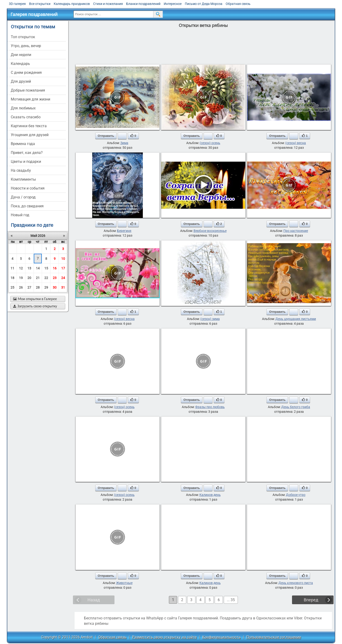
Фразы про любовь (210, 407)
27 (29, 287)
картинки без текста (29, 126)
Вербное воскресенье (210, 231)
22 (46, 278)
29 (46, 287)
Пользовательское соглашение (274, 637)
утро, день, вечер (26, 46)
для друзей (21, 81)
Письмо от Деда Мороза (204, 4)
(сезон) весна (296, 143)
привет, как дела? (27, 153)
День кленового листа (296, 583)
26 (21, 287)
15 (46, 268)
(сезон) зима (210, 319)
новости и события (28, 188)
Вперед (311, 600)
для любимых (23, 108)
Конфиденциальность (221, 637)
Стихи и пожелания (108, 4)
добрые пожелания (28, 90)
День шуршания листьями (296, 319)
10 (63, 259)
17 (63, 268)
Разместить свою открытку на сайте (164, 637)
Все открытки (40, 4)
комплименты (23, 179)
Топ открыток (23, 37)
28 (38, 287)
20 (29, 278)
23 (55, 278)
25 (12, 287)
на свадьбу (21, 170)
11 (12, 268)
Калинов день (210, 495)
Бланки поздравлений (143, 4)
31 (63, 287)
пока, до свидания (27, 206)
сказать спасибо (26, 117)
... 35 (231, 600)
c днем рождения (26, 73)
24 (63, 278)
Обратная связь (238, 4)
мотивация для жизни (30, 99)
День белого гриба (296, 407)
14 (38, 268)
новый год (20, 215)
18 (12, 278)
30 (55, 287)
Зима (124, 143)
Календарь (20, 64)
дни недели (21, 55)
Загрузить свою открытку (35, 306)
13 (29, 268)
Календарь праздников (72, 4)
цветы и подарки (26, 162)
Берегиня (124, 231)
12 (21, 268)
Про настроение (296, 231)
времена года (23, 144)
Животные (124, 583)
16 (55, 268)
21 (38, 278)
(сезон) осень (210, 143)
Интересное (173, 4)
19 (21, 278)
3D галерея (17, 4)
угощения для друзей (30, 135)
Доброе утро (296, 495)
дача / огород (23, 197)
